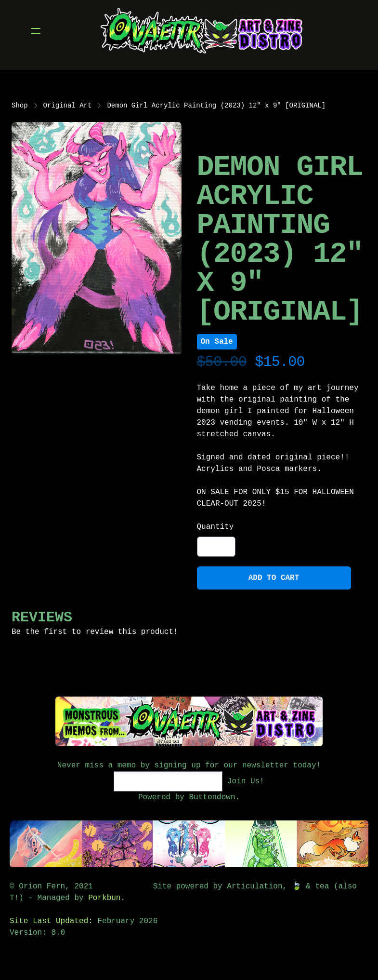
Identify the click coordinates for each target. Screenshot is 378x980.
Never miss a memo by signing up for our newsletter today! (189, 765)
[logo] (202, 31)
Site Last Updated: (53, 921)
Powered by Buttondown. (189, 797)
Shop (20, 106)
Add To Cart (274, 578)
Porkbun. (107, 898)
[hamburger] (36, 31)
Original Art (68, 106)
